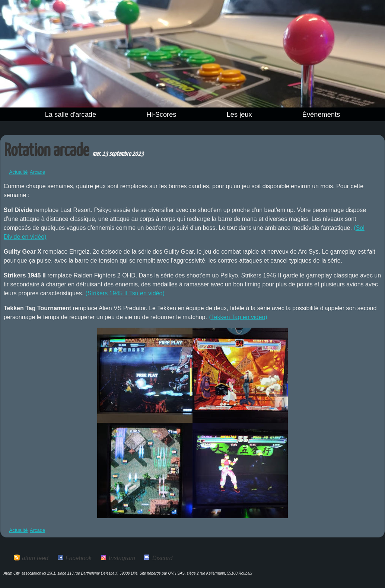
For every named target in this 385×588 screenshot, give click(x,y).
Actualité (19, 172)
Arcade (37, 172)
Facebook (79, 558)
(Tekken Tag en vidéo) (238, 317)
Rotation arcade (47, 151)
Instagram (122, 558)
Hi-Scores (161, 114)
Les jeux (239, 114)
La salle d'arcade (71, 114)
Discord (162, 558)
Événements (321, 114)
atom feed (35, 558)
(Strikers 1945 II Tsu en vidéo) (125, 293)
